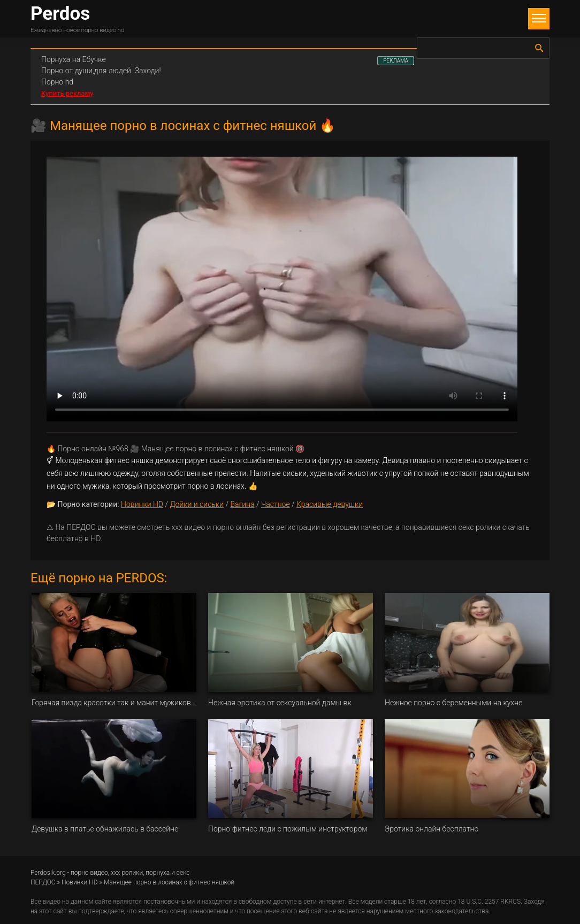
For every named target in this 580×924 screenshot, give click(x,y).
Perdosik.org (48, 873)
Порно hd (57, 82)
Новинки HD (142, 504)
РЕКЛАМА (396, 61)
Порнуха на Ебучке (74, 59)
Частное (276, 504)
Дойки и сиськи (197, 504)
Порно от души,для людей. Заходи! (101, 71)
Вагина (242, 504)
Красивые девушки (330, 504)
